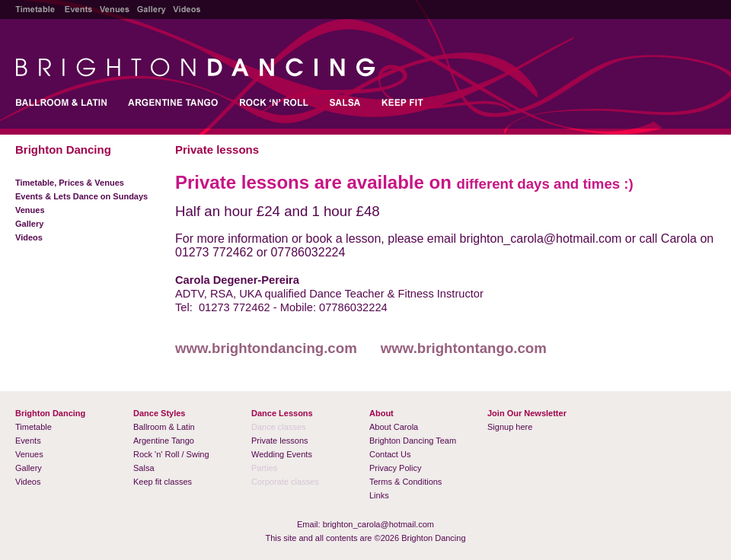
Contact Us (390, 454)
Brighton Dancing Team (413, 441)
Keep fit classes (163, 482)
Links (379, 495)
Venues (30, 210)
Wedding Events (282, 454)
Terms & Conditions (405, 482)
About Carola (394, 427)
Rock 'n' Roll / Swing (171, 454)
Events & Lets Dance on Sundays (81, 196)
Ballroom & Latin (164, 427)
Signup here (510, 427)
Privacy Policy (395, 468)
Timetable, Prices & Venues (70, 183)
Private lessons (280, 441)
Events (28, 441)
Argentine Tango (164, 441)
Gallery (29, 224)
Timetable (34, 427)
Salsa (144, 468)
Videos (29, 237)
